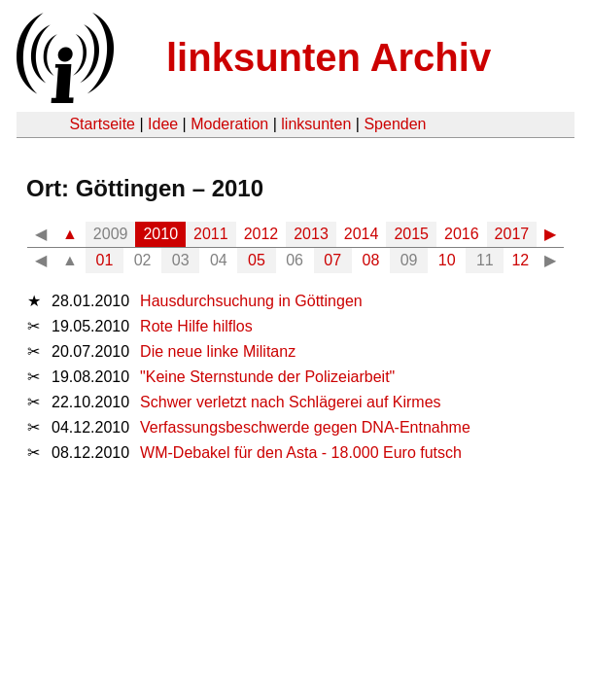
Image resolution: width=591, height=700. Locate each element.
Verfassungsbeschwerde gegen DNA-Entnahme (305, 427)
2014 (362, 234)
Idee (163, 124)
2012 (261, 234)
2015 (411, 234)
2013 (311, 234)
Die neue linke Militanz (218, 351)
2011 (211, 234)
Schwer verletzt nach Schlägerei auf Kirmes (290, 402)
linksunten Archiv (329, 57)
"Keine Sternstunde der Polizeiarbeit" (267, 377)
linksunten (316, 124)
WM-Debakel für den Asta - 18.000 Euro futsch (301, 453)
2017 (512, 234)
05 (257, 260)
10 (447, 260)
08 (371, 260)
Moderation (229, 124)
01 (105, 260)
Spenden (395, 124)
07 (332, 260)
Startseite (102, 124)
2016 (462, 234)
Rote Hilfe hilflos (196, 326)
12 (520, 260)
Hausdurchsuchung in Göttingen (251, 301)
